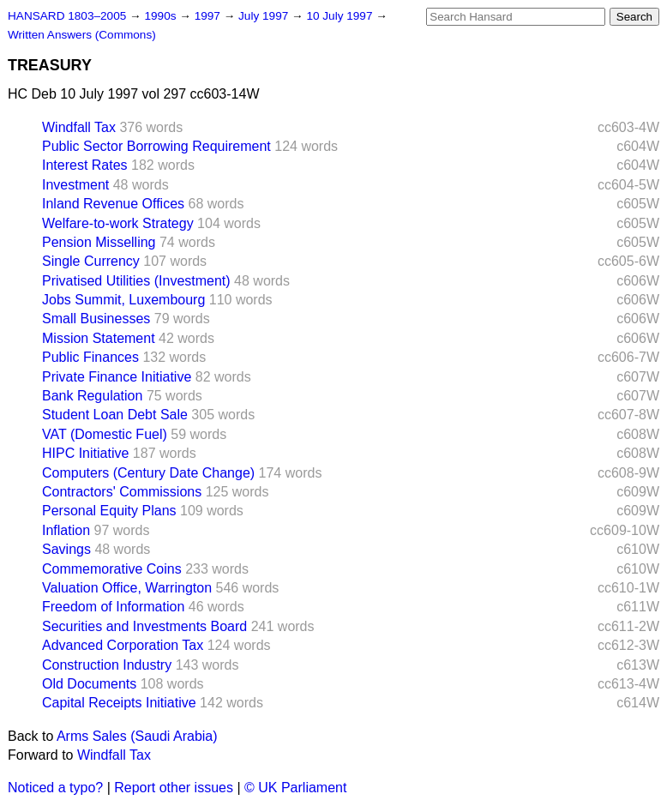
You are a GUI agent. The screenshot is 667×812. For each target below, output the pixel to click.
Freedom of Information (113, 607)
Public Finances (90, 357)
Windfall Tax (79, 127)
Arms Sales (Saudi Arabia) (137, 736)
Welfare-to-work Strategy (118, 223)
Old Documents (89, 684)
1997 (209, 16)
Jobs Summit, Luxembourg (123, 300)
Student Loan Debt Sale (115, 415)
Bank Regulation (92, 396)
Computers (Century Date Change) (148, 473)
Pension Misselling (99, 242)
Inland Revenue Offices (113, 204)
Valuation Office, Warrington (127, 588)
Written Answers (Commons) (82, 35)
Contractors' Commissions (122, 492)
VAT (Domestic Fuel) (105, 434)
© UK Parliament (295, 788)
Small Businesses (96, 319)
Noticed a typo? (55, 788)
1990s (162, 16)
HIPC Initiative (85, 453)
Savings (66, 549)
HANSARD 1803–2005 (67, 16)
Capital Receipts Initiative (119, 703)
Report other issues (174, 788)
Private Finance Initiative (117, 377)
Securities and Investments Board (144, 626)
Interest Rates (85, 165)
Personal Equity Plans (109, 511)
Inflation (66, 530)
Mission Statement (99, 338)
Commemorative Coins (112, 569)
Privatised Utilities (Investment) (136, 281)
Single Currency (91, 261)
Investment (75, 185)
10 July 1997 (341, 16)
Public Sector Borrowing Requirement (156, 146)
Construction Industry (107, 665)
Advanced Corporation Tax (123, 645)
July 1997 (265, 16)
